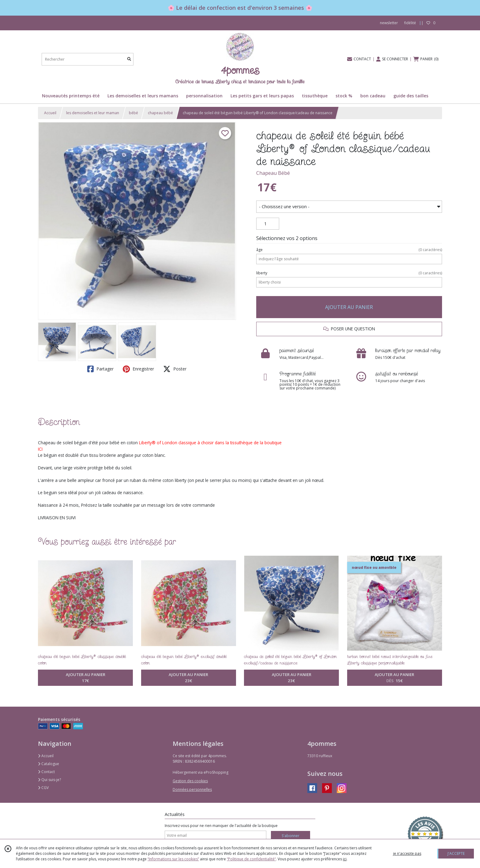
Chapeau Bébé (273, 173)
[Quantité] (268, 224)
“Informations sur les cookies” (173, 859)
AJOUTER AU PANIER (349, 307)
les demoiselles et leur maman (93, 113)
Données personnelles (192, 789)
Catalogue (49, 764)
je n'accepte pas (407, 853)
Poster (175, 369)
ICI (40, 449)
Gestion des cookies (190, 781)
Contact (46, 772)
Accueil (50, 113)
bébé (133, 113)
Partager (100, 369)
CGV (43, 788)
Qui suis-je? (49, 780)
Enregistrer (138, 369)
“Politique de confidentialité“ (251, 859)
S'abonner (291, 836)
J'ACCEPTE (456, 853)
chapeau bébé (160, 113)
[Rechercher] (129, 59)
